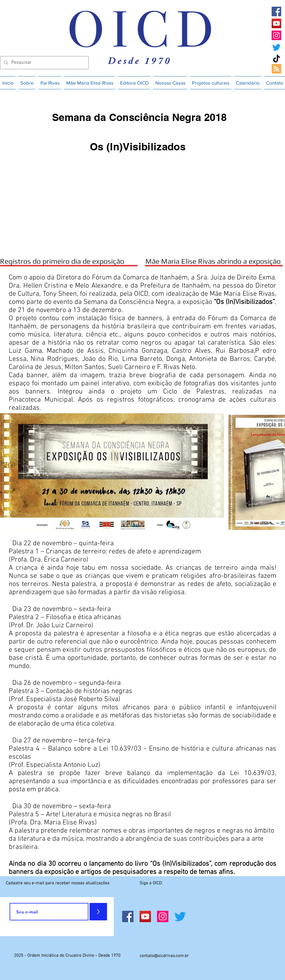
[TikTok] (276, 59)
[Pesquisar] (44, 63)
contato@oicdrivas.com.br (164, 956)
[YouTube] (276, 23)
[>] (98, 912)
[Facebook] (276, 11)
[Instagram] (276, 35)
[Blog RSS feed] (276, 69)
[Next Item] (275, 472)
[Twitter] (276, 47)
